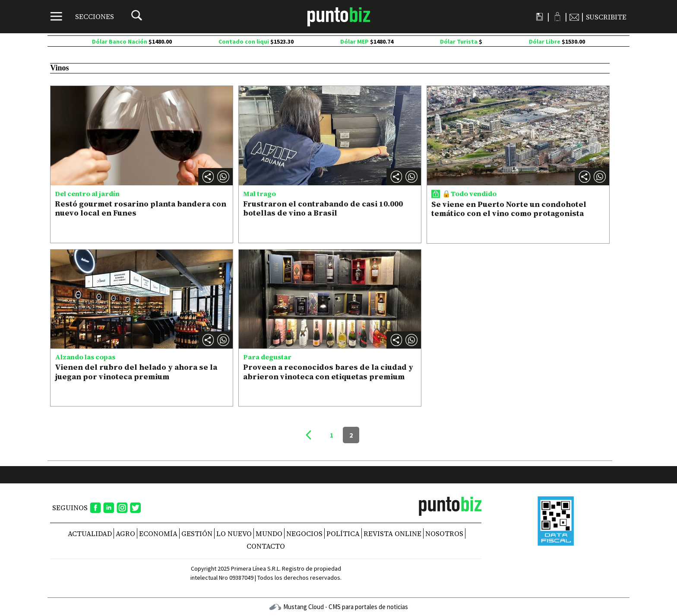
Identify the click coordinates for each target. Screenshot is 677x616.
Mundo (269, 533)
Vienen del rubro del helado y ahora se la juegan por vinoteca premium (136, 372)
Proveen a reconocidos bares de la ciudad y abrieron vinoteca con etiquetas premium (328, 372)
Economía (158, 533)
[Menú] (82, 16)
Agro (125, 533)
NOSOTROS (444, 533)
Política (343, 533)
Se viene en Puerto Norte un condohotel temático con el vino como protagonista (509, 209)
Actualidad (90, 533)
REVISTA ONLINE (392, 533)
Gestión (197, 533)
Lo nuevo (234, 533)
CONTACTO (266, 546)
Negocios (304, 533)
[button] (223, 177)
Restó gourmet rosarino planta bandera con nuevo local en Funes (141, 208)
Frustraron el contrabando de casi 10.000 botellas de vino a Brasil (323, 208)
